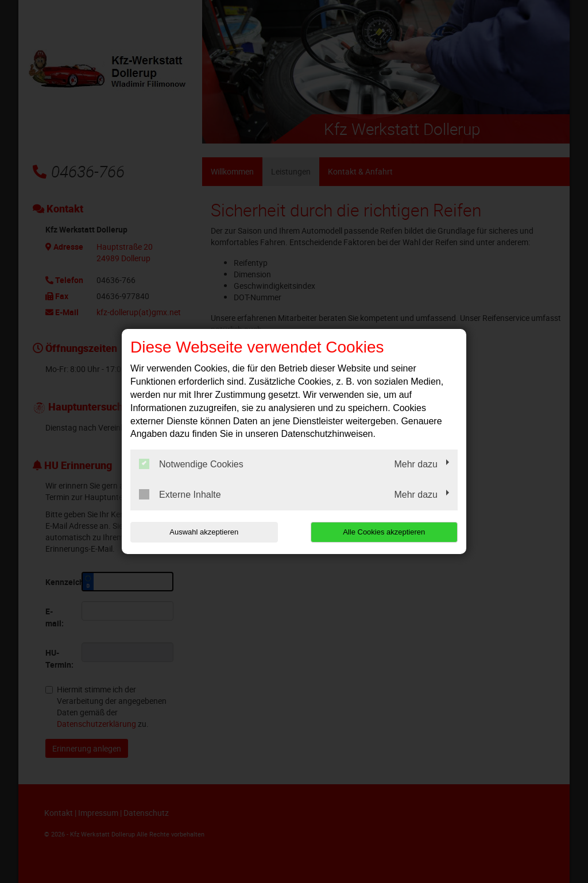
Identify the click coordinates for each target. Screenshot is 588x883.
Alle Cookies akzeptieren (384, 532)
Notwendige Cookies (191, 464)
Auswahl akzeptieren (204, 532)
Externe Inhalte (180, 494)
